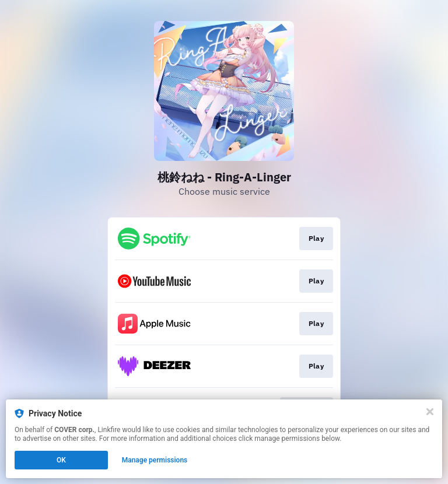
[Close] (430, 412)
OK (61, 460)
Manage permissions (155, 460)
